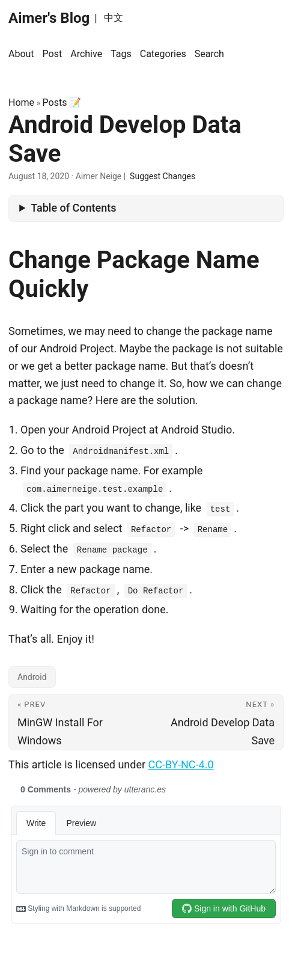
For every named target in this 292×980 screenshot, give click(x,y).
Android (32, 677)
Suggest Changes (163, 176)
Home (21, 103)
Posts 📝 (62, 103)
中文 (114, 18)
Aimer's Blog (49, 18)
